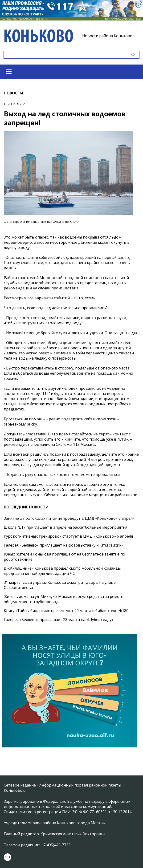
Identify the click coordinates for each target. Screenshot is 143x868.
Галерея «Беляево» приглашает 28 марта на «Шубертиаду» (59, 620)
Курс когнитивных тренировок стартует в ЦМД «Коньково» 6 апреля (68, 536)
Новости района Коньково (107, 36)
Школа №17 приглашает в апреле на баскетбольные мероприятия (65, 527)
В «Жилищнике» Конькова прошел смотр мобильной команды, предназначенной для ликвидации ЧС (63, 571)
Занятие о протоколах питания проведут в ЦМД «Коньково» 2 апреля (69, 518)
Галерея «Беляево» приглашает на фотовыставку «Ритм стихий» (64, 545)
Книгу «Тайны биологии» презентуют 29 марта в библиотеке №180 (66, 611)
